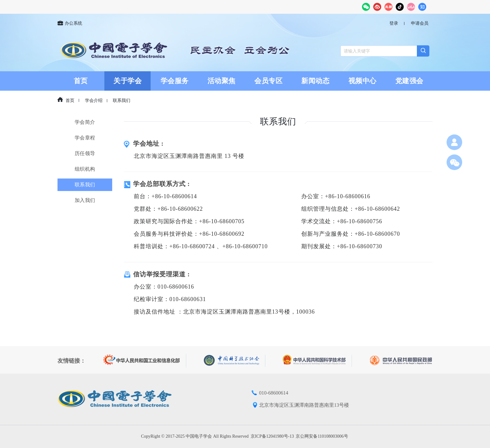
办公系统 (70, 23)
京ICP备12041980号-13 (272, 436)
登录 (394, 23)
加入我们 (85, 200)
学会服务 (175, 81)
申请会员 (420, 23)
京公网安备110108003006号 (322, 436)
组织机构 (85, 169)
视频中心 (362, 81)
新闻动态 (315, 81)
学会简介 (85, 122)
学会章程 (85, 138)
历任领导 (85, 153)
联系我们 (122, 101)
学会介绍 (94, 101)
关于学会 (127, 81)
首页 (81, 81)
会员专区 (268, 81)
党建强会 (409, 81)
